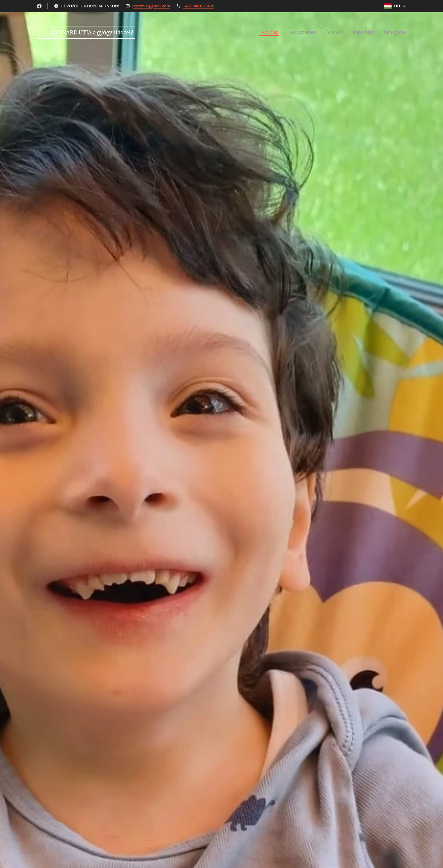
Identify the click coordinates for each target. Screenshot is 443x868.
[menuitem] (263, 32)
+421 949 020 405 (198, 6)
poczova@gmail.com (151, 6)
